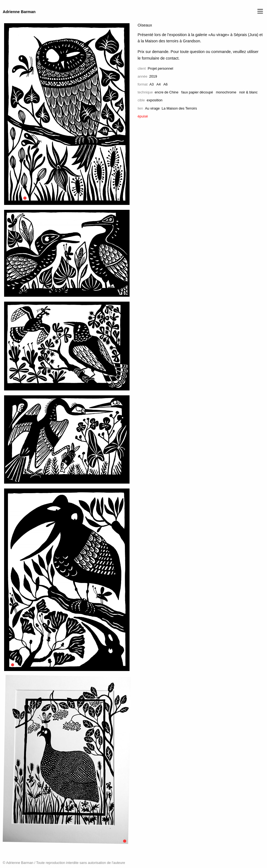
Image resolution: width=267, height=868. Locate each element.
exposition (155, 100)
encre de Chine (167, 92)
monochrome (226, 92)
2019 (153, 76)
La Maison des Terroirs (179, 108)
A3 (152, 84)
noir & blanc (248, 92)
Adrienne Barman (19, 12)
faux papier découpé (197, 92)
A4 (159, 84)
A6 (166, 84)
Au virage (152, 108)
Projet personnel (160, 68)
